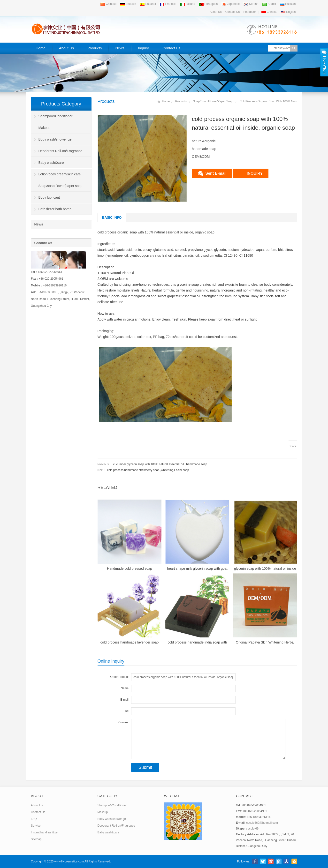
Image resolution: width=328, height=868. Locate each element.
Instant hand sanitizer (45, 832)
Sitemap (36, 839)
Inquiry (143, 48)
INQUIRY (255, 173)
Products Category (61, 104)
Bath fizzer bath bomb (55, 209)
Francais (168, 4)
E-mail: (125, 700)
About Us (216, 12)
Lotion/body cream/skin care (60, 174)
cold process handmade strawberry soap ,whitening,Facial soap (148, 470)
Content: (124, 722)
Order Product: (120, 677)
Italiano (188, 4)
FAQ (34, 819)
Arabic (269, 4)
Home (41, 48)
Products (95, 48)
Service (36, 826)
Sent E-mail (216, 173)
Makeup (45, 128)
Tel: (127, 711)
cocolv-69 (252, 829)
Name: (125, 688)
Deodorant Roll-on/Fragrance (60, 151)
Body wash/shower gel (55, 139)
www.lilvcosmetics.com (69, 861)
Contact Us (233, 12)
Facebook (255, 861)
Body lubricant (49, 197)
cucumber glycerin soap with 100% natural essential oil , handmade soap (160, 464)
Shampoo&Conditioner (56, 116)
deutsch (128, 4)
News (120, 48)
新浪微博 (271, 861)
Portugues (208, 4)
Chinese (108, 4)
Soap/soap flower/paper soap (213, 101)
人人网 (286, 861)
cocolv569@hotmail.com (262, 823)
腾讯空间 (294, 861)
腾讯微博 (279, 861)
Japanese (231, 4)
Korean (251, 4)
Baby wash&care (51, 163)
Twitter (263, 861)
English (288, 12)
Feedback (250, 12)
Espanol (148, 4)
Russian (288, 4)
